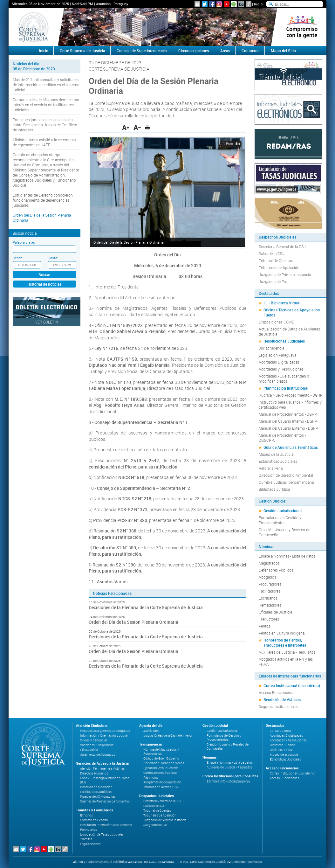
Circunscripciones (194, 51)
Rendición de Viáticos (282, 699)
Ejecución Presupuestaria (161, 768)
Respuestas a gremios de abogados (105, 731)
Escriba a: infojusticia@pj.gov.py (229, 781)
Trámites (86, 839)
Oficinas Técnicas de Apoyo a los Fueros (292, 312)
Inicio (258, 4)
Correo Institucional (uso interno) (292, 685)
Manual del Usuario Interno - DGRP (288, 421)
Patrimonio (151, 778)
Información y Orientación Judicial (104, 736)
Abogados (267, 577)
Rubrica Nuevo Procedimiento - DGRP (291, 395)
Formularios (89, 830)
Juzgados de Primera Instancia (285, 274)
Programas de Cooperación (162, 782)
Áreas (225, 51)
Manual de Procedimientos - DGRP (288, 414)
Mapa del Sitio (283, 51)
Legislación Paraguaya (277, 355)
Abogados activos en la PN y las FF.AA (286, 662)
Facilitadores (270, 591)
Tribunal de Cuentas (276, 260)
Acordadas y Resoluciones (281, 369)
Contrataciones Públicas (160, 773)
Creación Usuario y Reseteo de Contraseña (284, 532)
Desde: (18, 258)
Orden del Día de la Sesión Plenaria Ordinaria (42, 218)
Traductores (269, 619)
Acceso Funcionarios (277, 692)
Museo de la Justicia (276, 454)
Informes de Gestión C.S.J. (162, 787)
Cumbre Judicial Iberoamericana (286, 482)
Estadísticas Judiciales (278, 461)
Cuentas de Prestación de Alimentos (105, 801)
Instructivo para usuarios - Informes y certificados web (290, 405)
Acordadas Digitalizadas (279, 362)
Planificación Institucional (286, 388)
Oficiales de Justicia (275, 612)
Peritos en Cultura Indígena (282, 633)
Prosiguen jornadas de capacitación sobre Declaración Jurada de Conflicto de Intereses (45, 125)
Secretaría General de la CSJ (282, 247)
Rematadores (270, 605)
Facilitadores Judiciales (96, 792)
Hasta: (53, 258)
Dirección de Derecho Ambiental (286, 475)
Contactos (250, 51)
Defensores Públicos (276, 570)
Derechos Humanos (94, 773)
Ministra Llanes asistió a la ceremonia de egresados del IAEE (44, 142)
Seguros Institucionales (279, 706)
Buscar (44, 274)
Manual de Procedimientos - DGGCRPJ (282, 438)
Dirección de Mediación (96, 787)
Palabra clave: (24, 242)
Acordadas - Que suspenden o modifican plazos (284, 378)
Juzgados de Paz (273, 281)
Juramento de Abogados (98, 755)
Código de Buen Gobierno (161, 758)
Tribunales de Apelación (279, 267)
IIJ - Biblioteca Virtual (282, 303)
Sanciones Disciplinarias (97, 745)
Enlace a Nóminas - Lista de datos (287, 556)
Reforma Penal (271, 468)
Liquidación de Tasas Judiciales (102, 834)
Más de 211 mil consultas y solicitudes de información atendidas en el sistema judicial (46, 85)
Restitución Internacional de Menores (106, 825)
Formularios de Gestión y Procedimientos (280, 520)
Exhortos (86, 815)
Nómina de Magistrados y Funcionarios (161, 752)
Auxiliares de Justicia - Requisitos (287, 652)
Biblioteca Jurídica (274, 489)
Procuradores (270, 584)
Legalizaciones (90, 844)
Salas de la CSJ (272, 253)
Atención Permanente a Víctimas (102, 769)
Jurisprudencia (271, 348)
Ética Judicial (89, 750)
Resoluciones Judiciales (284, 341)
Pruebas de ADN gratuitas (98, 797)
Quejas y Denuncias (94, 740)
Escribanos (268, 598)
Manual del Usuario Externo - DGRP (288, 428)
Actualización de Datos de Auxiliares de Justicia (289, 331)
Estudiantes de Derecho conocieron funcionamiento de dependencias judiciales (43, 200)
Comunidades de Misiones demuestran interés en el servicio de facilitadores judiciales (46, 105)
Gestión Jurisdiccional (283, 510)
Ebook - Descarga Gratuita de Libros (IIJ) (105, 780)
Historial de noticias (44, 284)
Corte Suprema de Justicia (82, 51)
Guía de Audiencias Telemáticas (291, 447)
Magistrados (269, 563)
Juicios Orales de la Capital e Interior (168, 736)
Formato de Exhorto (94, 820)
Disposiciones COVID (277, 322)
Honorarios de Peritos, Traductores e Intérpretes (285, 642)
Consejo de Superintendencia (142, 51)
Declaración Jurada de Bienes (164, 763)
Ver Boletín (47, 322)
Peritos (265, 626)
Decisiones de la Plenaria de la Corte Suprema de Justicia (146, 607)
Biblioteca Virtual (281, 750)
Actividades (151, 731)
